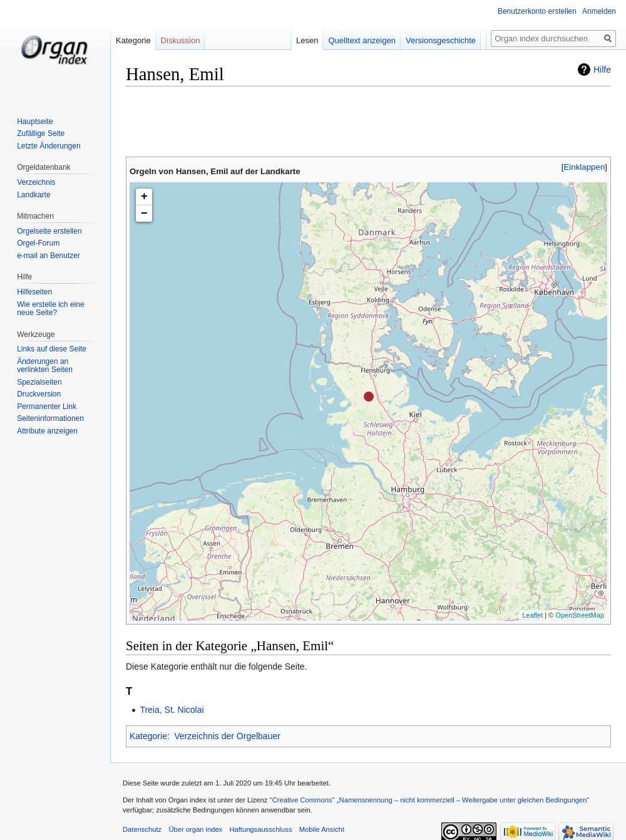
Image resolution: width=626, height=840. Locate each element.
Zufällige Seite (41, 133)
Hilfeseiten (34, 292)
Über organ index (195, 829)
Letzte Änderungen (49, 146)
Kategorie (148, 736)
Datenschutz (142, 829)
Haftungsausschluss (260, 829)
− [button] (144, 214)
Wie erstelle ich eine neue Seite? (50, 309)
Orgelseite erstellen (49, 231)
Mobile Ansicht (322, 829)
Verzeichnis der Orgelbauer (227, 736)
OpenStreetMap (580, 615)
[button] (584, 167)
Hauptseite (35, 122)
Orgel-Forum (38, 243)
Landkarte (33, 195)
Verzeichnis (36, 182)
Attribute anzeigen (47, 431)
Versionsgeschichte (449, 40)
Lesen (315, 40)
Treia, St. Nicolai (172, 710)
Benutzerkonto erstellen (537, 11)
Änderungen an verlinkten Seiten (45, 366)
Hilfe (602, 70)
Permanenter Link (47, 407)
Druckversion (39, 394)
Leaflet (532, 615)
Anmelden (599, 11)
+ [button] (144, 197)
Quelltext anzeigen (371, 40)
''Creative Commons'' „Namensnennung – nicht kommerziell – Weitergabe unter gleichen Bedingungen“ (429, 800)
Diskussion (181, 40)
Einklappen (585, 167)
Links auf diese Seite (52, 349)
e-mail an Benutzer (49, 256)
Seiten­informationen (50, 418)
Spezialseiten (39, 382)
